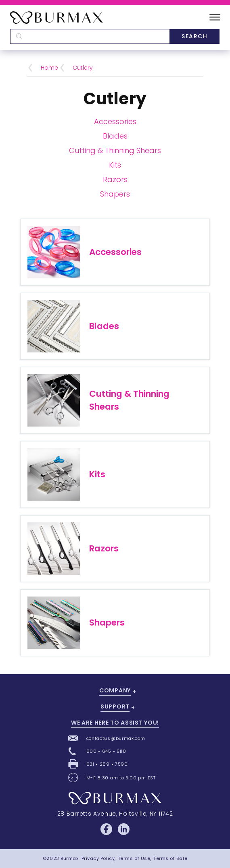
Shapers (115, 194)
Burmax (69, 858)
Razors (115, 179)
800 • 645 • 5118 (106, 751)
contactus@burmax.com (116, 738)
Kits (115, 165)
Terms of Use (134, 858)
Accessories (115, 121)
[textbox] (90, 36)
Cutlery (83, 68)
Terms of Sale (170, 858)
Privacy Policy (98, 858)
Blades (115, 136)
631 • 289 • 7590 (107, 764)
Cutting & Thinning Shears (115, 150)
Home (49, 68)
